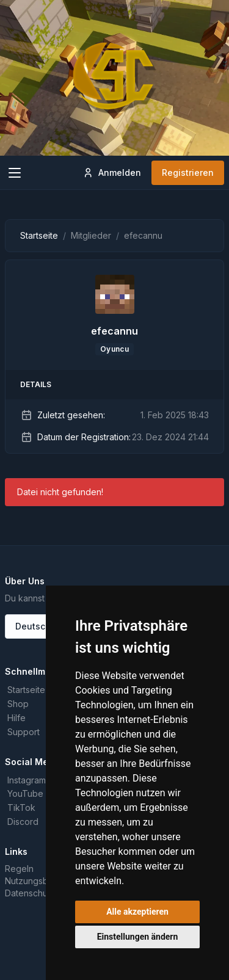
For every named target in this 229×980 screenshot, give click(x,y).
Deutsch (33, 626)
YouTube (25, 793)
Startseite (39, 235)
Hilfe (16, 718)
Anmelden (112, 173)
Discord (23, 822)
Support (24, 732)
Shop (18, 704)
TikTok (21, 808)
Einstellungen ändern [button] (138, 937)
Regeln (19, 869)
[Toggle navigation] (15, 173)
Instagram (27, 780)
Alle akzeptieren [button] (137, 912)
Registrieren (188, 172)
